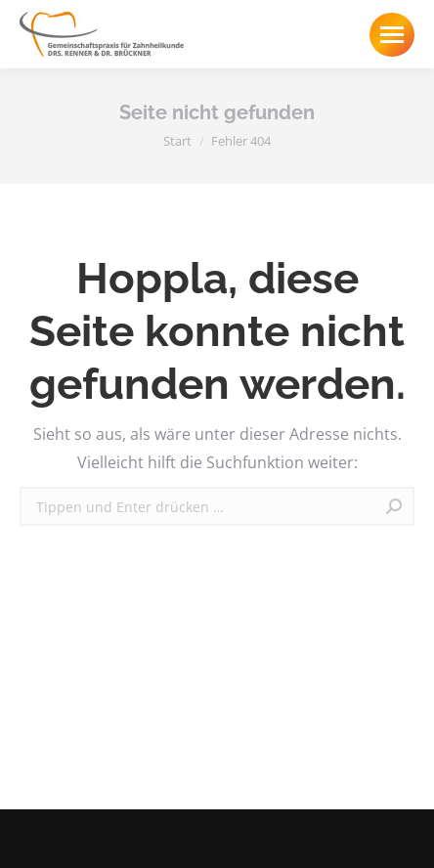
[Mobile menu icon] (392, 35)
